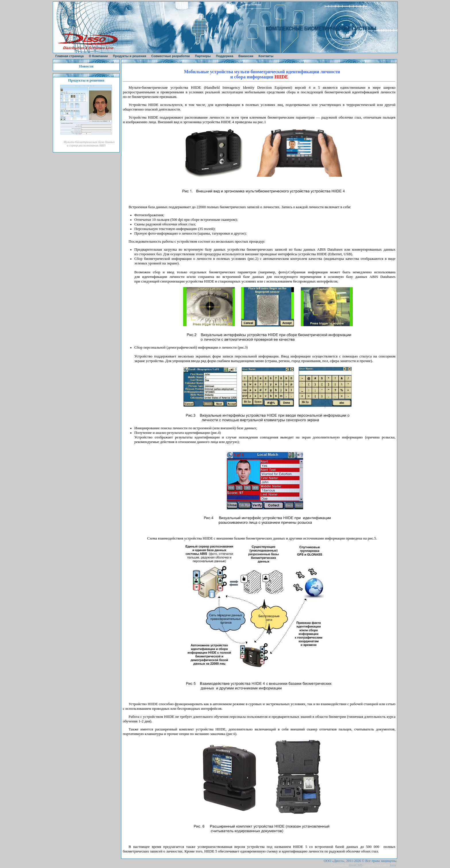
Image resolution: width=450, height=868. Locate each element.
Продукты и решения (130, 56)
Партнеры (203, 56)
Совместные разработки (170, 56)
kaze (393, 865)
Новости (86, 66)
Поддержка (225, 56)
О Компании (98, 56)
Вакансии (246, 56)
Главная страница (70, 56)
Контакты (266, 56)
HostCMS (356, 865)
